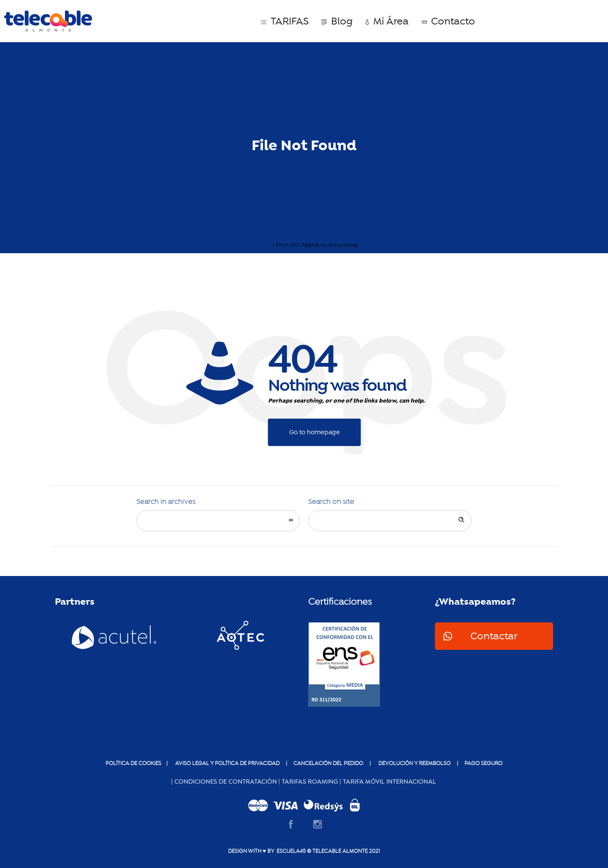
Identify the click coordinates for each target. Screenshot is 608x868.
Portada (261, 245)
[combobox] (218, 521)
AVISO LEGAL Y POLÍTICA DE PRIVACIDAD (227, 763)
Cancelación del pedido (328, 763)
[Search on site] (390, 521)
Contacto (448, 21)
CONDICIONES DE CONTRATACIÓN (226, 781)
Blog (337, 21)
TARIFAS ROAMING (310, 781)
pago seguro (483, 763)
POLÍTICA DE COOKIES (134, 763)
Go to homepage (315, 432)
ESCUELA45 (290, 851)
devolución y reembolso (414, 763)
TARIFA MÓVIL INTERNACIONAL (389, 781)
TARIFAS (285, 21)
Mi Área (387, 21)
